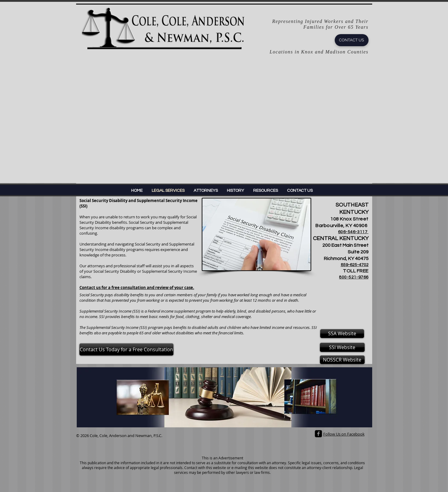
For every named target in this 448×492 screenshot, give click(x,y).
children (234, 327)
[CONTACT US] (352, 40)
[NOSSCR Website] (342, 360)
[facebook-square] (318, 434)
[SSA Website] (342, 334)
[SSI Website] (342, 347)
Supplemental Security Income (112, 327)
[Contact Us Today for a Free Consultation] (126, 349)
